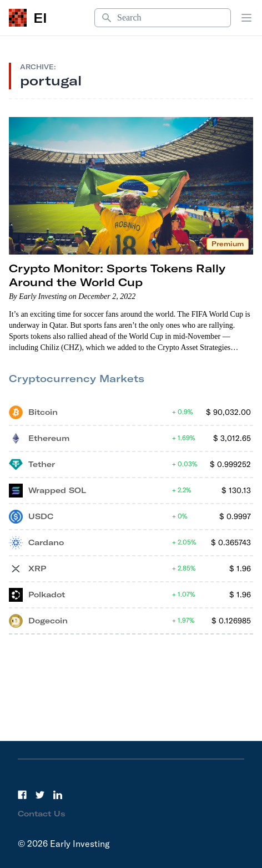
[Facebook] (22, 795)
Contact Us (42, 814)
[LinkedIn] (58, 795)
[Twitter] (40, 795)
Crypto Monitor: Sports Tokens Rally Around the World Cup (117, 275)
